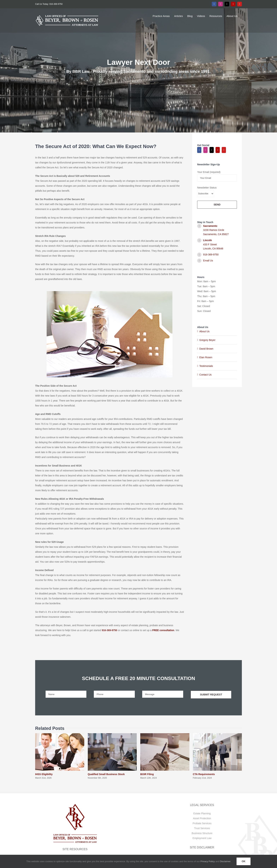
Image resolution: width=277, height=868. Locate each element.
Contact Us (205, 375)
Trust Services (202, 828)
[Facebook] (199, 150)
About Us (204, 331)
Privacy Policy (208, 861)
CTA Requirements (204, 774)
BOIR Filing (147, 774)
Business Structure (202, 833)
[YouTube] (224, 150)
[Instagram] (205, 150)
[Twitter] (212, 150)
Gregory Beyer (207, 340)
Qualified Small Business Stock (106, 774)
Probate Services (202, 823)
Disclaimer (225, 861)
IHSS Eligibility (44, 774)
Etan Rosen (206, 357)
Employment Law (202, 838)
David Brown (206, 349)
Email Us (208, 261)
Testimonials (206, 366)
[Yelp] (218, 150)
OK (244, 861)
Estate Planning (202, 813)
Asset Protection (202, 818)
